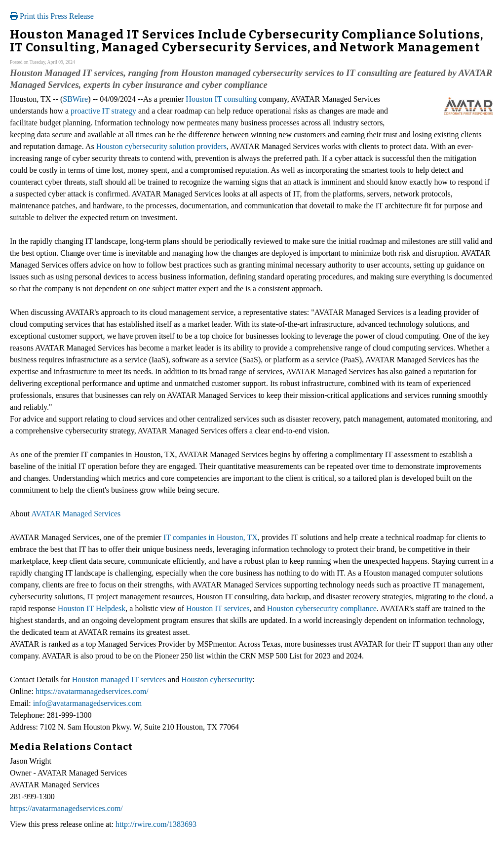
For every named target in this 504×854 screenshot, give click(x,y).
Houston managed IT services (119, 679)
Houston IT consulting (221, 99)
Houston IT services (218, 608)
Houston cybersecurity (217, 679)
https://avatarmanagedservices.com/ (92, 691)
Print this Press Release (52, 16)
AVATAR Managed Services (76, 514)
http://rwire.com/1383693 (156, 824)
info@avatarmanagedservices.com (87, 703)
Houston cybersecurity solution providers (161, 146)
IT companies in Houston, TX (211, 537)
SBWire (75, 99)
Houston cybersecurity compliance (322, 608)
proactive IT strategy (103, 111)
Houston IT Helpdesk (92, 608)
